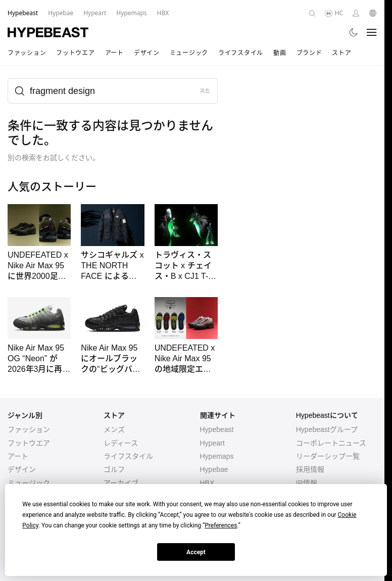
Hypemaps (217, 456)
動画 (280, 53)
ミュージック (189, 53)
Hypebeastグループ (327, 429)
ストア (341, 53)
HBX (207, 483)
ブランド (309, 53)
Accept (196, 552)
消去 (205, 91)
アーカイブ (121, 483)
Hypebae (214, 469)
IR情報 (307, 483)
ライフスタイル (241, 53)
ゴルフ (114, 469)
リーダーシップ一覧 (328, 456)
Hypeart (212, 443)
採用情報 (310, 469)
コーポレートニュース (331, 443)
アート (114, 53)
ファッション (27, 53)
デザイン (147, 53)
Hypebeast (217, 429)
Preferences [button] (221, 525)
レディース (121, 443)
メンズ (114, 429)
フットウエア (75, 53)
